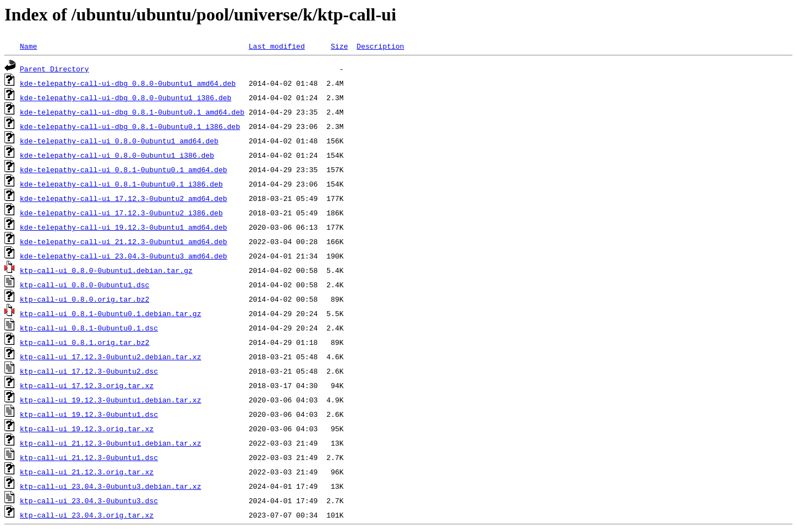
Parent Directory (55, 69)
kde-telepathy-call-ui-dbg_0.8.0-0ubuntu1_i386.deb (126, 97)
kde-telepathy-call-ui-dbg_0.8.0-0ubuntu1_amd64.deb (128, 83)
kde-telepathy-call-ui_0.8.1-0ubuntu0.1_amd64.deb (123, 169)
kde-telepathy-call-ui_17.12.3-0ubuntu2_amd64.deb (123, 198)
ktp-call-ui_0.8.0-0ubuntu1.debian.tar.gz (106, 270)
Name (29, 46)
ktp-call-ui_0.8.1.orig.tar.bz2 (85, 342)
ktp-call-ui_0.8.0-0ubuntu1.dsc (85, 285)
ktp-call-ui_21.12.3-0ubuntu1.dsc (89, 457)
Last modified (276, 46)
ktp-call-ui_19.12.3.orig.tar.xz (87, 428)
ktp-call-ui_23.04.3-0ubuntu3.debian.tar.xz (111, 486)
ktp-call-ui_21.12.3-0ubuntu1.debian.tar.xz (111, 443)
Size (339, 46)
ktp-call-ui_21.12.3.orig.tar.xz (87, 472)
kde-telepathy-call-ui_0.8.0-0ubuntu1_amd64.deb (119, 141)
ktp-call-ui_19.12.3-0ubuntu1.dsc (89, 414)
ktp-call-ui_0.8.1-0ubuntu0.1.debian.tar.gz (111, 313)
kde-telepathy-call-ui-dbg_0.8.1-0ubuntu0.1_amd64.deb (132, 112)
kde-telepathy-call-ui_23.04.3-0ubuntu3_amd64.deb (123, 256)
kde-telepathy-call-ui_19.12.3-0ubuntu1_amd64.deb (123, 227)
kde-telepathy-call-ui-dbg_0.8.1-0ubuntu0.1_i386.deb (130, 126)
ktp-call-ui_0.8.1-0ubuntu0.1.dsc (89, 328)
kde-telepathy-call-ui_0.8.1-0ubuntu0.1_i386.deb (121, 184)
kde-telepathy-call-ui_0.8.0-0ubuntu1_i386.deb (117, 155)
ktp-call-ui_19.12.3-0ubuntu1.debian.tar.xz (111, 400)
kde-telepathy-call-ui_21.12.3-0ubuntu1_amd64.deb (123, 241)
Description (380, 46)
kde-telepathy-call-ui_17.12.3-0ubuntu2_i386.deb (121, 213)
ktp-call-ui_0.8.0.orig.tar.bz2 (85, 299)
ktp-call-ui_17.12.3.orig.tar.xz (87, 385)
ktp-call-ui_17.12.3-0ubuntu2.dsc (89, 371)
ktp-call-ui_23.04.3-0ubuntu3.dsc (89, 500)
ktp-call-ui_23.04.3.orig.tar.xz (87, 515)
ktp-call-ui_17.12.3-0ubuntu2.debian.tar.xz (111, 357)
